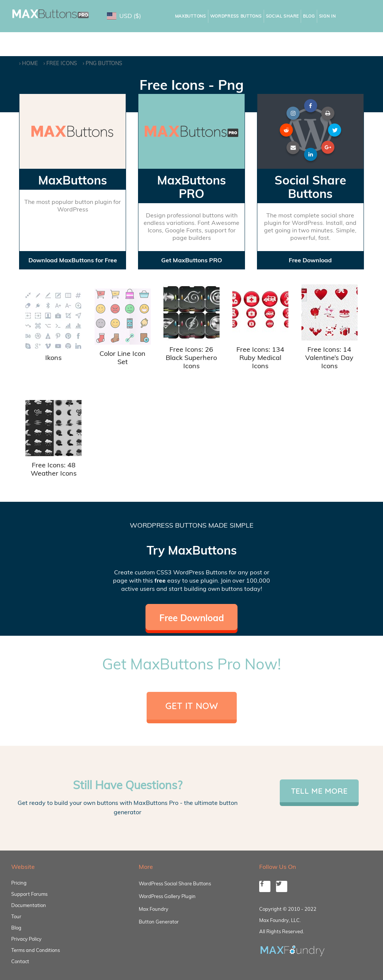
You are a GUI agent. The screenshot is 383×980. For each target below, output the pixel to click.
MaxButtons (191, 16)
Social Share (282, 16)
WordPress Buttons (236, 16)
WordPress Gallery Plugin (167, 896)
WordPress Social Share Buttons (175, 883)
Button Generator (159, 922)
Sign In (327, 16)
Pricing (19, 883)
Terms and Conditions (36, 950)
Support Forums (29, 894)
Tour (16, 916)
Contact (20, 961)
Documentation (29, 905)
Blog (309, 16)
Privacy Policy (26, 939)
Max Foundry (154, 909)
